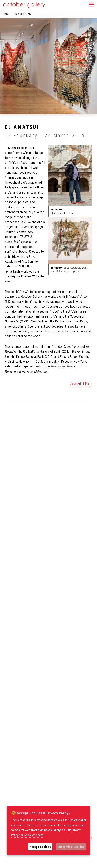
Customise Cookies (71, 847)
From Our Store (23, 14)
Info (6, 14)
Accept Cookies (40, 847)
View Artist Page (81, 384)
